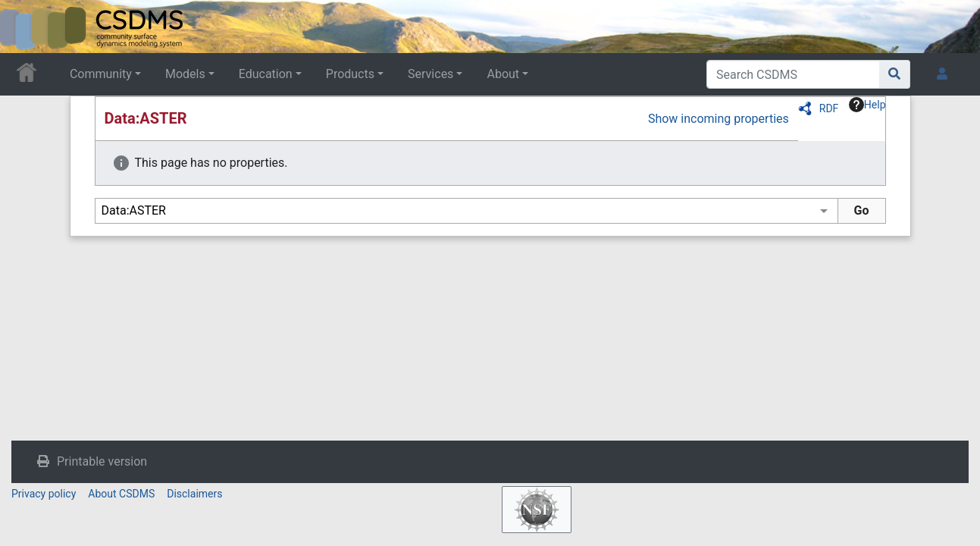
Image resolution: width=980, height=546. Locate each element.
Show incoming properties (719, 119)
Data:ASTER (146, 118)
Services (431, 74)
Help (867, 105)
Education (266, 74)
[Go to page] (895, 74)
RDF (829, 108)
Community (101, 74)
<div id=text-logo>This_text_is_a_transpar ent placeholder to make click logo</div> (24, 27)
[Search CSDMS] (793, 74)
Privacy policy (44, 494)
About (503, 74)
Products (350, 74)
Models (185, 74)
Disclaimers (194, 494)
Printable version (102, 461)
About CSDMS (121, 494)
